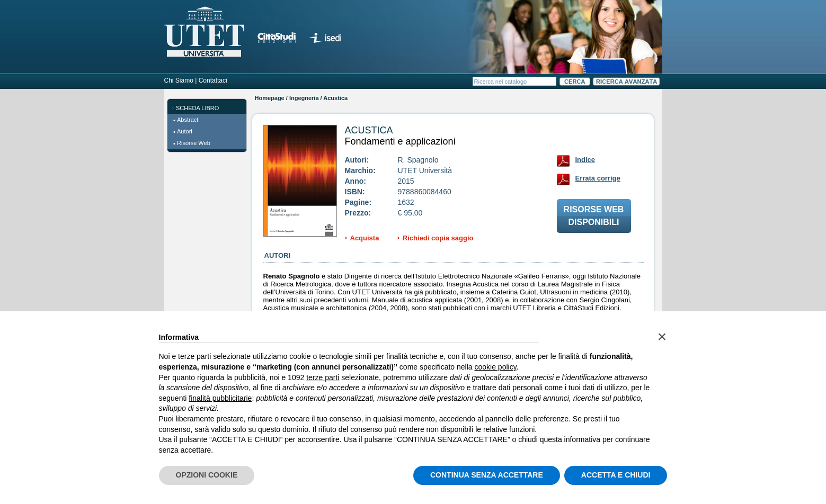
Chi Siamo (179, 80)
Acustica (369, 130)
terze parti (323, 377)
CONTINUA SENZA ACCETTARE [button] (487, 475)
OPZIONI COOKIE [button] (207, 475)
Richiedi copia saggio (438, 238)
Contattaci (213, 80)
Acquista (365, 238)
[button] (662, 337)
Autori (185, 131)
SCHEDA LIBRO (197, 108)
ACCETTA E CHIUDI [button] (616, 475)
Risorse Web (194, 143)
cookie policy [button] (495, 367)
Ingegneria (304, 98)
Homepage (270, 98)
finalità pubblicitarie (220, 398)
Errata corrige (598, 178)
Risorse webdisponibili (594, 216)
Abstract (188, 120)
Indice (585, 160)
